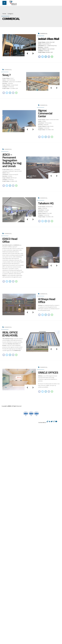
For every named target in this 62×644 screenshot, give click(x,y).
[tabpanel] (19, 45)
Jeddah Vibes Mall (49, 39)
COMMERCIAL (44, 34)
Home (4, 14)
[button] (27, 53)
